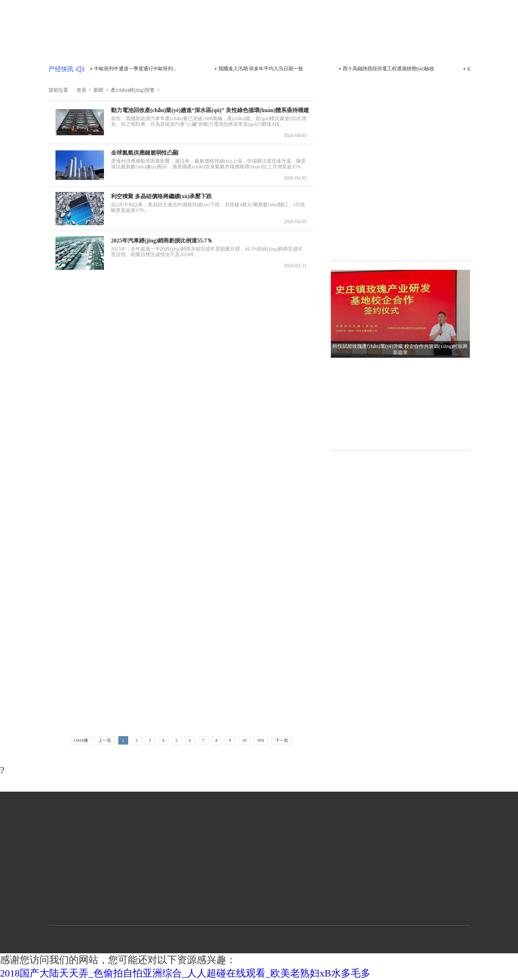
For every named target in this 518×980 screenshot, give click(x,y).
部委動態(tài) (130, 52)
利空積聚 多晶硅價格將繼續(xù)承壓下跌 (162, 196)
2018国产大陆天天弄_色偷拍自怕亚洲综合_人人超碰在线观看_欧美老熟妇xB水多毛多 (185, 973)
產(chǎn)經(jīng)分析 (437, 52)
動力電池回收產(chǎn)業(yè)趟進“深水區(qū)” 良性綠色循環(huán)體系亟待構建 (210, 110)
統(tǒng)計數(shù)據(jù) (269, 52)
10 (244, 740)
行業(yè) (351, 27)
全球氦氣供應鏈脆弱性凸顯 (145, 153)
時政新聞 (169, 52)
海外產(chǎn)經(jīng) (138, 65)
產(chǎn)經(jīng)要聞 (78, 52)
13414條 (81, 740)
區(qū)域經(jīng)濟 (389, 27)
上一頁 (105, 740)
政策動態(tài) (324, 52)
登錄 (461, 14)
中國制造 (428, 27)
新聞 (330, 27)
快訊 (181, 65)
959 (261, 740)
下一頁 (282, 740)
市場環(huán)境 (211, 52)
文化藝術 (457, 27)
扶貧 (206, 65)
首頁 (314, 27)
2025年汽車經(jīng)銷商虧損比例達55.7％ (162, 241)
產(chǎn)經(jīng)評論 (376, 52)
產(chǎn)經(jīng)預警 (78, 65)
